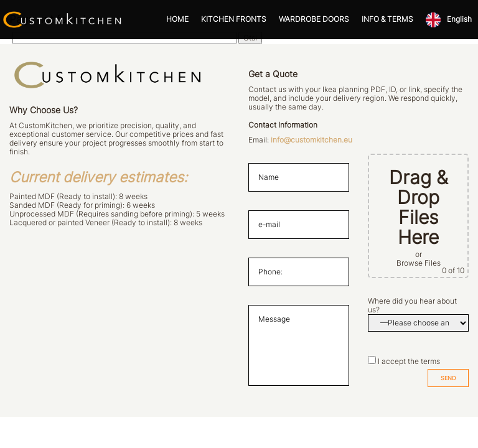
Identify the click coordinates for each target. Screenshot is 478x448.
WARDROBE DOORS (314, 19)
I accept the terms (409, 362)
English (459, 19)
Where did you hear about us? (412, 306)
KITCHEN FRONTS (234, 19)
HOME (177, 19)
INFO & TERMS (387, 19)
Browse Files (419, 263)
